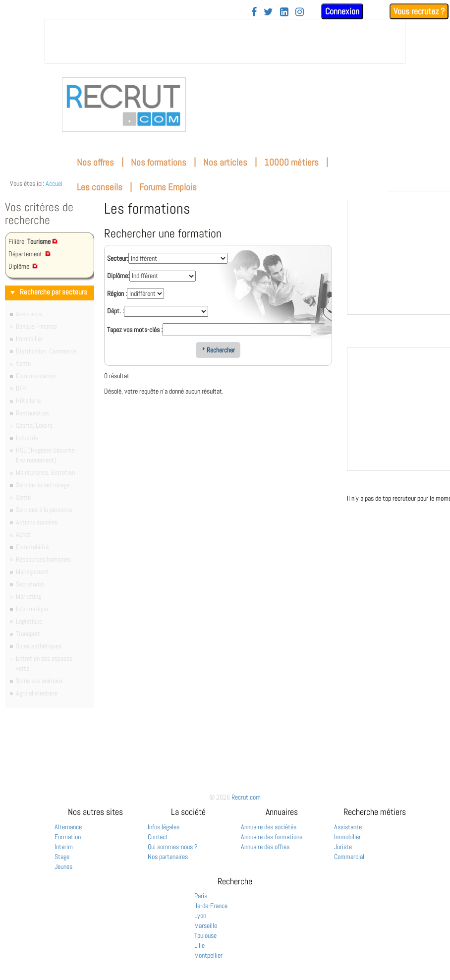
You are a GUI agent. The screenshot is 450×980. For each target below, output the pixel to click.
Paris (201, 896)
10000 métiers (291, 162)
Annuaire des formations (272, 837)
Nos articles (225, 162)
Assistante (348, 827)
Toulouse (205, 935)
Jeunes (63, 866)
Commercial (349, 857)
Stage (62, 857)
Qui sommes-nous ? (173, 847)
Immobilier (347, 837)
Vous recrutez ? (419, 11)
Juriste (343, 847)
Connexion (342, 11)
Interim (64, 847)
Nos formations (159, 162)
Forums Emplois (168, 187)
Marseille (206, 925)
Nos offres (95, 162)
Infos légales (164, 827)
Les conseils (100, 187)
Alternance (68, 827)
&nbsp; (225, 41)
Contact (158, 837)
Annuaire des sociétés (269, 827)
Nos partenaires (168, 857)
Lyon (200, 916)
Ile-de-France (211, 906)
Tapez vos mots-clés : (135, 330)
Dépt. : (115, 311)
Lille (199, 945)
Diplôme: (118, 276)
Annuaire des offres (265, 847)
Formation (68, 837)
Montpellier (208, 955)
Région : (117, 293)
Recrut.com (246, 797)
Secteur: (118, 258)
